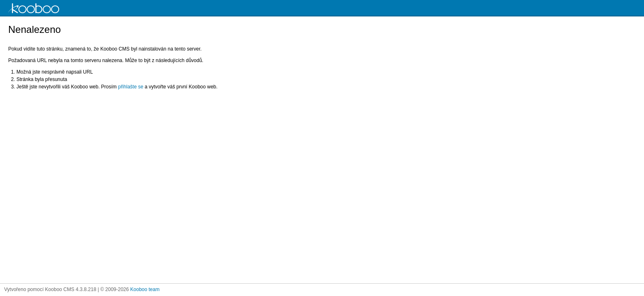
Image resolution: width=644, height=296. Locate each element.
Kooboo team (145, 289)
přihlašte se (130, 87)
